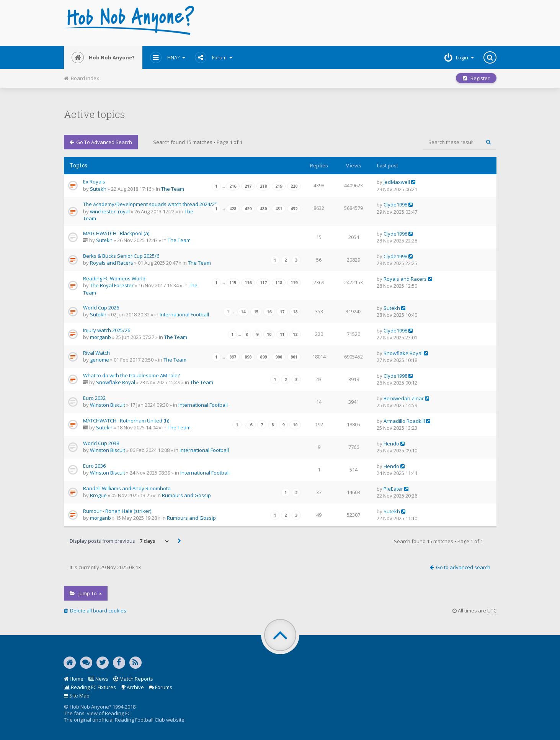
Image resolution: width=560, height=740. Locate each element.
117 (263, 283)
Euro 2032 (94, 398)
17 (282, 312)
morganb (100, 337)
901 (294, 357)
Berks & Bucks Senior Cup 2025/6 (121, 256)
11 (282, 334)
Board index (82, 78)
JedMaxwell (397, 182)
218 (263, 186)
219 (279, 186)
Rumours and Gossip (186, 495)
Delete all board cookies (95, 611)
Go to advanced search (101, 142)
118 (279, 283)
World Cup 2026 (101, 308)
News (98, 679)
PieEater (393, 489)
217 (248, 186)
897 (233, 357)
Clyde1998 (395, 205)
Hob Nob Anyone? (103, 57)
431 (279, 209)
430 (263, 209)
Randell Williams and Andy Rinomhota (127, 488)
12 (295, 334)
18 (295, 312)
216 (233, 186)
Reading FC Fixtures (90, 687)
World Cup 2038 (101, 443)
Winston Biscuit (108, 405)
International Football (184, 314)
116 (248, 283)
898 (248, 357)
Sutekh (98, 189)
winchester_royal (110, 211)
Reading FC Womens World (114, 278)
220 (294, 186)
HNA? (168, 57)
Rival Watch (96, 353)
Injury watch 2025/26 (107, 330)
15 (256, 312)
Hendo (391, 444)
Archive (132, 687)
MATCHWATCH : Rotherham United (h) (126, 421)
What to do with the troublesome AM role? (131, 375)
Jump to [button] (86, 593)
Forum (214, 57)
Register (476, 78)
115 (233, 283)
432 (294, 209)
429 (248, 209)
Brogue (98, 495)
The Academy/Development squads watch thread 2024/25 (150, 204)
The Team (173, 189)
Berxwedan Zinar (404, 398)
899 (263, 357)
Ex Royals (94, 182)
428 (233, 209)
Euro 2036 (94, 466)
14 (243, 312)
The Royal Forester (112, 285)
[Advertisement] (353, 23)
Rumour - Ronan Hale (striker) (117, 511)
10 (269, 334)
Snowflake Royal (403, 353)
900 (279, 357)
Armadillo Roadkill (404, 421)
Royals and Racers (112, 263)
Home (74, 679)
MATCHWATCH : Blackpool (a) (116, 233)
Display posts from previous (120, 541)
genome (100, 360)
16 (269, 312)
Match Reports (133, 679)
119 (294, 283)
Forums (161, 687)
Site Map (77, 696)
